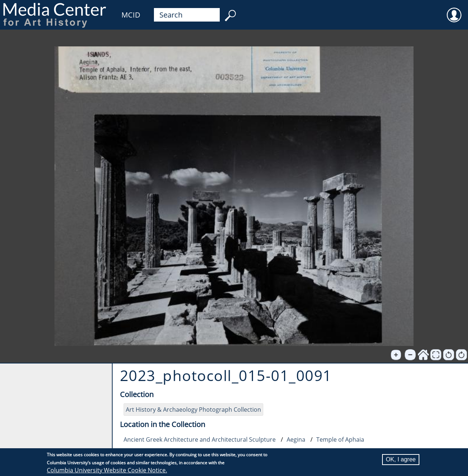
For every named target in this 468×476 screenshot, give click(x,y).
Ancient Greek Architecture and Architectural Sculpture (200, 439)
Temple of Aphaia (340, 439)
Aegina (296, 439)
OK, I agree (401, 459)
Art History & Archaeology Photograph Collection (193, 410)
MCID (131, 15)
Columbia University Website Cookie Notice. (107, 470)
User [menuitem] (454, 10)
